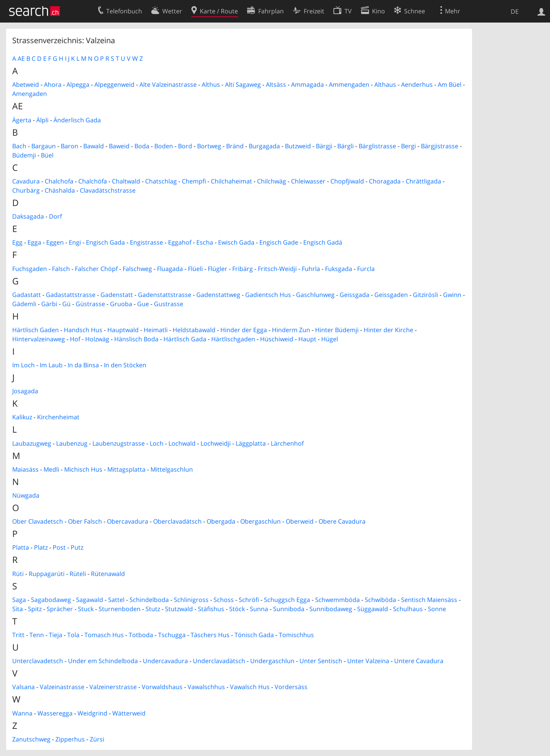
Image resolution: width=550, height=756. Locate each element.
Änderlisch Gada (77, 120)
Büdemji (24, 155)
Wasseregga (55, 713)
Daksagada (28, 216)
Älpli (42, 120)
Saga (19, 600)
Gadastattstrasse (71, 295)
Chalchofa (59, 181)
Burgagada (264, 146)
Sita (18, 609)
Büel (47, 155)
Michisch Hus (83, 469)
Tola (73, 635)
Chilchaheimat (231, 181)
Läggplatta (251, 443)
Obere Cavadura (342, 521)
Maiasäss (25, 469)
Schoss (224, 600)
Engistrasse (146, 242)
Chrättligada (423, 181)
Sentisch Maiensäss (429, 600)
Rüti (18, 574)
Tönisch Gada (254, 635)
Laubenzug (72, 443)
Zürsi (97, 739)
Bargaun (44, 146)
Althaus (385, 84)
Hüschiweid (277, 339)
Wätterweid (129, 713)
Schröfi (249, 600)
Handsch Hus (83, 330)
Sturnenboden (120, 609)
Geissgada (354, 295)
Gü (66, 304)
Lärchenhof (287, 443)
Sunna (259, 609)
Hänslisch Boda (136, 339)
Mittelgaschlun (172, 469)
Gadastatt (27, 295)
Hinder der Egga (244, 330)
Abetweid (26, 84)
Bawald (94, 146)
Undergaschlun (272, 661)
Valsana (23, 687)
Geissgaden (391, 295)
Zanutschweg (31, 739)
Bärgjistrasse (440, 146)
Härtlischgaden (233, 339)
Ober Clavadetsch (38, 521)
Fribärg (243, 269)
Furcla (366, 269)
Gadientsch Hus (268, 295)
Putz (77, 547)
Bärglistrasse (377, 146)
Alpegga (78, 84)
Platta (21, 547)
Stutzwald (179, 609)
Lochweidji (216, 443)
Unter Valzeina (368, 661)
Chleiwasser (308, 181)
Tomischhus (296, 635)
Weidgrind (92, 713)
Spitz (35, 609)
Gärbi (49, 304)
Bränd (235, 146)
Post (59, 547)
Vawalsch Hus (250, 687)
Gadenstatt (117, 295)
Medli (51, 469)
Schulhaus (408, 609)
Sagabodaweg (51, 600)
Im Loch (23, 365)
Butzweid (298, 146)
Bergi (408, 146)
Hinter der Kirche (388, 330)
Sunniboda (289, 609)
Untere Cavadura (419, 661)
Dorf (55, 216)
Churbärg (26, 190)
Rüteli (78, 574)
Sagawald (90, 600)
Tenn (37, 635)
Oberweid (300, 521)
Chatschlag (161, 181)
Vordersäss (291, 687)
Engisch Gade (279, 242)
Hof (75, 339)
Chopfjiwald (347, 181)
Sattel (116, 600)
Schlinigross (191, 600)
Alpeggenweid (114, 84)
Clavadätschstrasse (108, 190)
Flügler (218, 269)
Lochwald (182, 443)
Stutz (153, 609)
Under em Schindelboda (103, 661)
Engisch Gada (105, 242)
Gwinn (452, 295)
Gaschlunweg (315, 295)
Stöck (237, 609)
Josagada (25, 391)
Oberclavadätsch (177, 521)
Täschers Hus (210, 635)
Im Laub (51, 365)
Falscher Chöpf (96, 269)
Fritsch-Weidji (277, 269)
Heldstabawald (194, 330)
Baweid (119, 146)
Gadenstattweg (218, 295)
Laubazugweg (32, 443)
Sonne (437, 609)
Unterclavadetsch (38, 661)
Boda (142, 146)
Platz (41, 547)
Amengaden (30, 94)
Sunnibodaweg (331, 609)
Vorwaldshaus (162, 687)
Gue (143, 304)
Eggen (55, 242)
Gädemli (24, 304)
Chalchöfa (93, 181)
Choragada (385, 181)
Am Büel (450, 84)
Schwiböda (380, 600)
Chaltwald (126, 181)
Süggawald (373, 609)
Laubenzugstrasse (119, 443)
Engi (75, 242)
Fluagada (170, 269)
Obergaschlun (260, 521)
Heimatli (156, 330)
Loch (157, 443)
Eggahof (180, 242)
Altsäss (276, 84)
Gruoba (121, 304)
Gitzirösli (425, 295)
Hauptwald (123, 330)
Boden (164, 146)
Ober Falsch (85, 521)
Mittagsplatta (126, 469)
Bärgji (324, 146)
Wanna (22, 713)
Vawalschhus (206, 687)
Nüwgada (26, 495)
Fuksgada (339, 269)
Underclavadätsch (219, 661)
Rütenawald (108, 574)
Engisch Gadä (323, 242)
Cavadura (26, 181)
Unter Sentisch (321, 661)
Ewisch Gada (236, 242)
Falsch (61, 269)
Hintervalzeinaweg (39, 339)
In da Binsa (83, 365)
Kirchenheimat (58, 417)
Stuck (86, 609)
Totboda (141, 635)
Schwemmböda (337, 600)
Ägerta (22, 120)
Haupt (307, 339)
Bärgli (345, 146)
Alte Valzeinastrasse (168, 84)
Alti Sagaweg (243, 84)
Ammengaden (349, 84)
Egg (17, 242)
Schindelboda (149, 600)
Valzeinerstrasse (113, 687)
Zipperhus (70, 739)
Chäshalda (60, 190)
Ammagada (307, 84)
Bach (19, 146)
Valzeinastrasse (62, 687)
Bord (185, 146)
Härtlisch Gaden (36, 330)
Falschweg (137, 269)
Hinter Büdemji (337, 330)
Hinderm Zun (291, 330)
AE (21, 58)
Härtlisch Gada (185, 339)
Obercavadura (128, 521)
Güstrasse (90, 304)
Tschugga (172, 635)
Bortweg (209, 146)
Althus (211, 84)
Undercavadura (165, 661)
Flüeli (195, 269)
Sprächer (60, 609)
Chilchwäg (272, 181)
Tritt (18, 635)
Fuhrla (311, 269)
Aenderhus (417, 84)
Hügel (330, 339)
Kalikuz (22, 417)
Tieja (56, 635)
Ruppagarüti (47, 574)
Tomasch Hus (104, 635)
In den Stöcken (125, 365)
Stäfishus (211, 609)
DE (515, 11)
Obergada (221, 521)
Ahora (53, 84)
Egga (34, 242)
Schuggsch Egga (287, 600)
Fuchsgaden (30, 269)
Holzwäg (97, 339)
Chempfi (194, 181)
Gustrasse (169, 304)
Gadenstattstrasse (165, 295)
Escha (205, 242)
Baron (70, 146)
